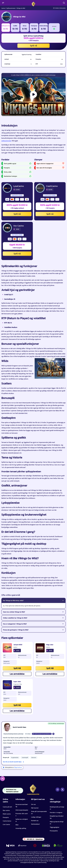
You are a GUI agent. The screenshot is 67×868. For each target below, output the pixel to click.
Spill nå (33, 46)
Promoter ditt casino (22, 815)
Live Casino (6, 824)
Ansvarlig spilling (21, 828)
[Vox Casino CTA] (7, 228)
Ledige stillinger (36, 817)
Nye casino (6, 810)
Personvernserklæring (22, 805)
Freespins (6, 817)
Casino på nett (7, 807)
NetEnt (15, 647)
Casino (3, 8)
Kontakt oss (35, 821)
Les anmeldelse (17, 674)
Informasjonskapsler (22, 810)
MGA (17, 825)
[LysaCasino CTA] (7, 188)
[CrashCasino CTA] (40, 188)
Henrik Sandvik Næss (19, 727)
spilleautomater (6, 141)
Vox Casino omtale (17, 235)
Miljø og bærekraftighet (57, 823)
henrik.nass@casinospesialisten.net (42, 734)
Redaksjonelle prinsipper (57, 808)
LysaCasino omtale (17, 195)
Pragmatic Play (18, 684)
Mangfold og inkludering (57, 817)
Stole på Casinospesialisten (39, 812)
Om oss (33, 804)
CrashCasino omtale (50, 195)
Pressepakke (54, 831)
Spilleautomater (11, 8)
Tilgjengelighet (55, 827)
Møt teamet (35, 808)
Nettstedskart (35, 824)
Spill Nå (17, 668)
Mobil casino (7, 814)
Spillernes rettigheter (22, 820)
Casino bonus (7, 821)
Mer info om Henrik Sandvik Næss (12, 762)
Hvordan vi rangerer (56, 812)
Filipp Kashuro (18, 767)
